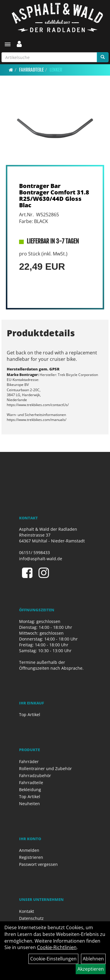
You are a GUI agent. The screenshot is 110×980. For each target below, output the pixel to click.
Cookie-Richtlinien (57, 947)
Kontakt (27, 911)
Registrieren (31, 857)
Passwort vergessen (38, 864)
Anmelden (29, 850)
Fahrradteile (31, 70)
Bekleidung (30, 790)
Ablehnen (93, 959)
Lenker (56, 70)
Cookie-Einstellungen (53, 959)
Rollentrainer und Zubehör (45, 768)
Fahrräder (29, 761)
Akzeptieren (91, 969)
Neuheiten (29, 804)
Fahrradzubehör (35, 776)
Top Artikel (30, 714)
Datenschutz (31, 918)
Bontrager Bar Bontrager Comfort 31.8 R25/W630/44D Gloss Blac (54, 195)
